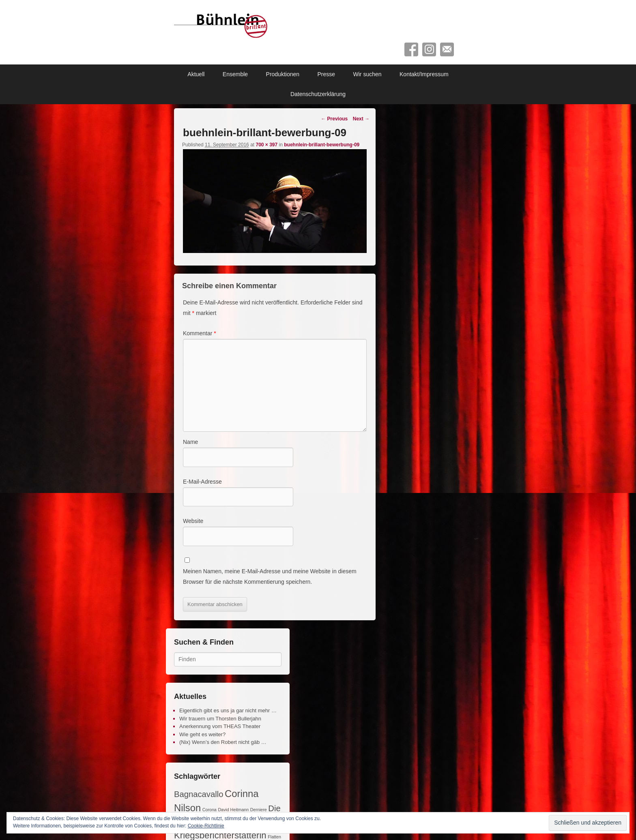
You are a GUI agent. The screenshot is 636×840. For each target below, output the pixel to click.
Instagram (429, 49)
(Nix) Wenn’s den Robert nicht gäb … (223, 742)
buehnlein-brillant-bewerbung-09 (322, 145)
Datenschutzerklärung (318, 94)
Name (190, 442)
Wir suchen (367, 74)
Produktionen (283, 74)
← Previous (334, 119)
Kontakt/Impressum (424, 74)
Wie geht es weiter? (202, 734)
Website (193, 521)
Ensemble (235, 74)
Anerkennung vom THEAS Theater (220, 726)
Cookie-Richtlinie (206, 826)
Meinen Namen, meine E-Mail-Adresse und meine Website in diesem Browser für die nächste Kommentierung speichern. (270, 576)
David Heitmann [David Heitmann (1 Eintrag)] (233, 810)
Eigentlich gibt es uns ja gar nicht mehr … (228, 710)
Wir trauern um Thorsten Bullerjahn (220, 719)
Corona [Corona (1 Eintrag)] (209, 810)
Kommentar (200, 333)
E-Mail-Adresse (202, 482)
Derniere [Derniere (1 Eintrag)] (259, 810)
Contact (447, 49)
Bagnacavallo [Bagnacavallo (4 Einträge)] (199, 794)
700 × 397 (266, 145)
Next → (361, 119)
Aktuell (196, 74)
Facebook (411, 49)
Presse (327, 74)
